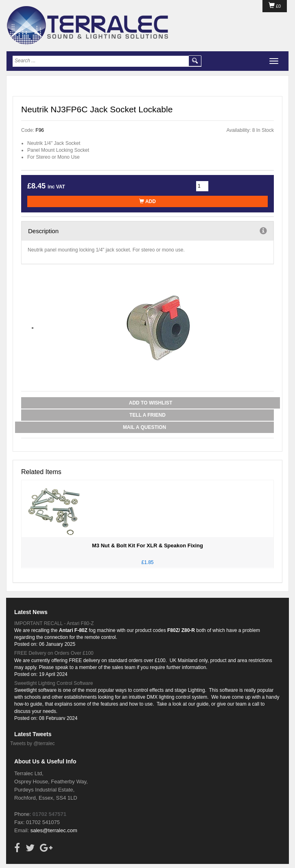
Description (147, 231)
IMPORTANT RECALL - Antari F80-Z (54, 623)
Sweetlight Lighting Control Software (54, 683)
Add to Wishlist (151, 403)
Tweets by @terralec (33, 743)
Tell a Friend (147, 415)
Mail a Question (144, 427)
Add (147, 201)
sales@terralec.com (54, 830)
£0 (275, 6)
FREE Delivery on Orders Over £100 (54, 653)
